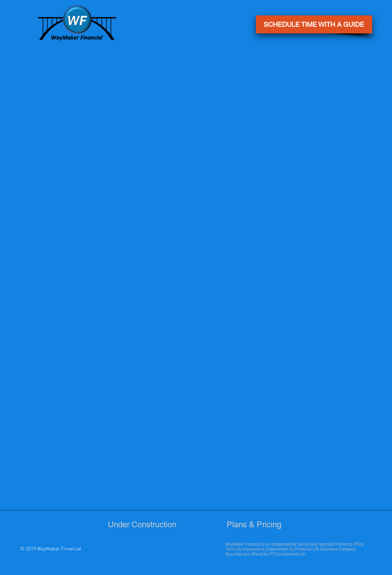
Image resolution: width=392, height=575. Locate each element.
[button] (314, 24)
